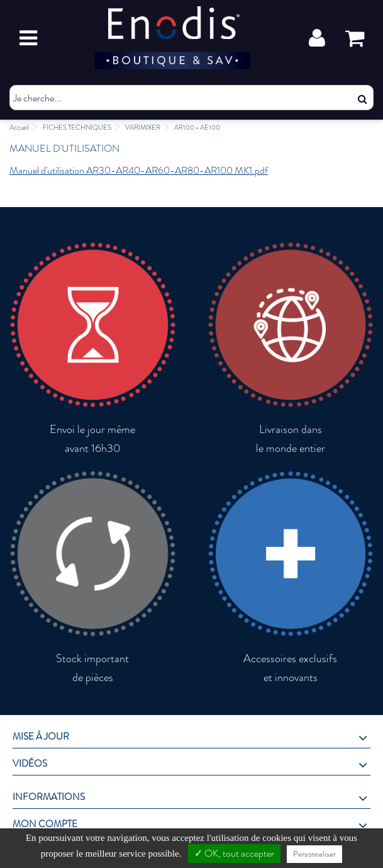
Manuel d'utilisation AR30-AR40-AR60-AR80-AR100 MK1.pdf (139, 170)
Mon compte (45, 824)
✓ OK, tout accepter (234, 853)
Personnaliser (314, 854)
